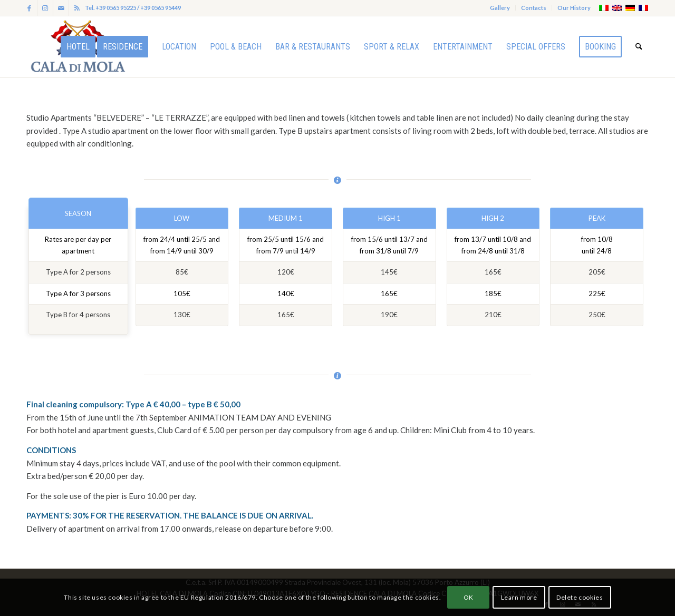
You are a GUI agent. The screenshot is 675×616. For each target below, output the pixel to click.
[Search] (639, 47)
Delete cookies (580, 597)
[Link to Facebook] (29, 8)
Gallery (500, 8)
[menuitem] (500, 8)
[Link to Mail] (61, 8)
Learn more (519, 597)
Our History (574, 8)
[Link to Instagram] (45, 8)
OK (469, 597)
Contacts (534, 8)
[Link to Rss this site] (77, 8)
